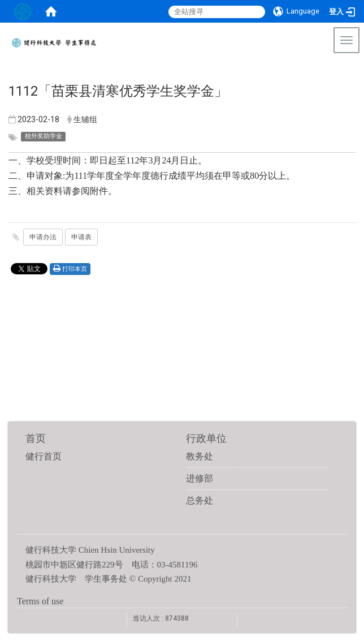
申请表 (81, 237)
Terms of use (40, 601)
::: (350, 70)
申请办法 (43, 237)
